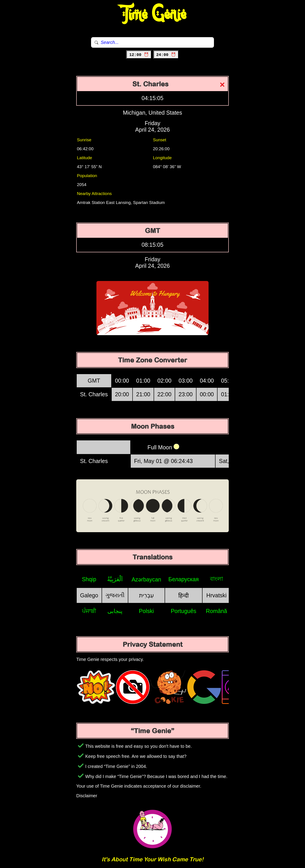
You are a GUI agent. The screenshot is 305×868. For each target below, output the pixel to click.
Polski (146, 611)
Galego (89, 595)
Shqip (89, 579)
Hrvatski (216, 595)
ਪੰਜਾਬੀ (89, 611)
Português (183, 611)
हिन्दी (183, 596)
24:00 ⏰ (166, 55)
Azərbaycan (146, 579)
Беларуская (184, 579)
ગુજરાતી (115, 595)
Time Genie (153, 15)
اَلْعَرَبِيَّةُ (115, 579)
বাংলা (216, 579)
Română (217, 611)
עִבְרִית (146, 595)
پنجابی (115, 611)
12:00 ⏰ (139, 55)
